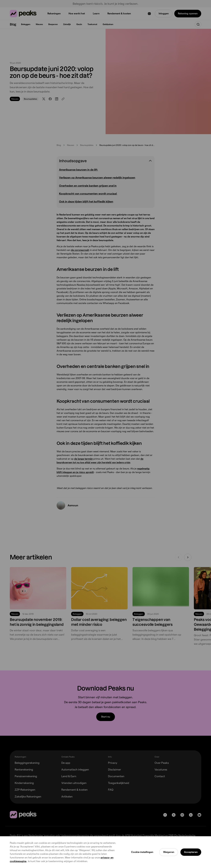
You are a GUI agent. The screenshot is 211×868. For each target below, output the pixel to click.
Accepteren (191, 852)
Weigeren (169, 852)
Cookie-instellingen (142, 852)
